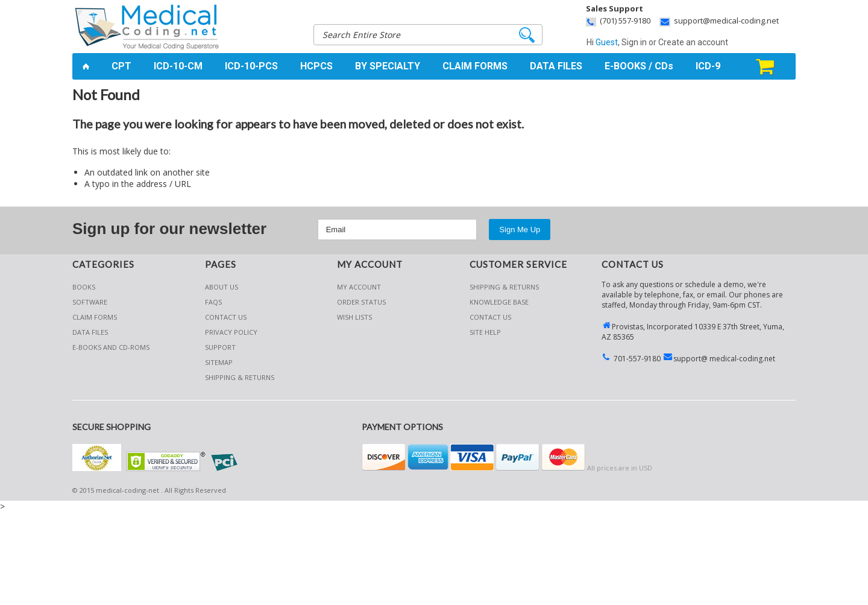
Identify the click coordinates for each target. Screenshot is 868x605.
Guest (607, 42)
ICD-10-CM (178, 66)
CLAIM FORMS (475, 66)
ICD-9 (708, 66)
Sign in (634, 42)
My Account (359, 287)
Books (84, 287)
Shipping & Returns (504, 287)
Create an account (693, 42)
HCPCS (316, 66)
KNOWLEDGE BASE (499, 302)
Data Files (90, 332)
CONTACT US (490, 317)
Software (90, 302)
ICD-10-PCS (251, 66)
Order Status (361, 302)
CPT (121, 66)
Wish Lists (354, 317)
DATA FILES (556, 66)
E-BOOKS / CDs (639, 66)
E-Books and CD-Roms (111, 347)
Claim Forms (95, 317)
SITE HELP (485, 332)
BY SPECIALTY (388, 66)
